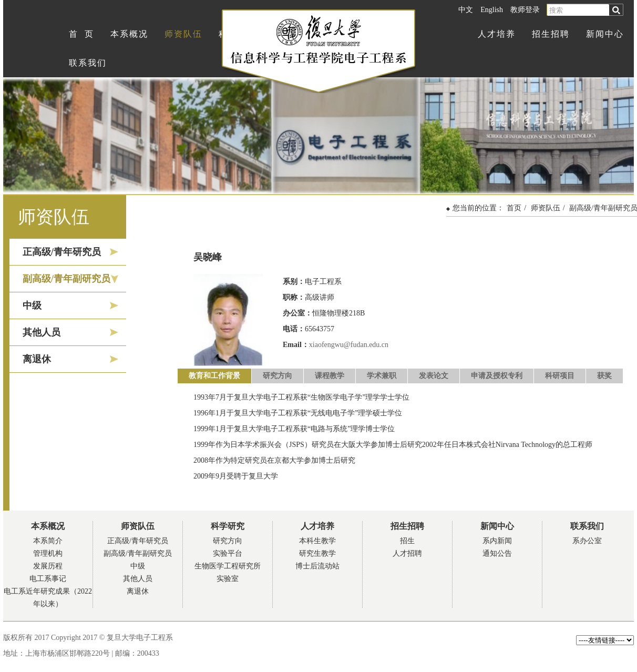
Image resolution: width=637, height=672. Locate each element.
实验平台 (228, 553)
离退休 (37, 359)
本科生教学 (317, 541)
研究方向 (278, 376)
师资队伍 (183, 34)
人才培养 (497, 34)
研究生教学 (317, 553)
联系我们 (88, 63)
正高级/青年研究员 (62, 252)
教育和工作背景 (214, 376)
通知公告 (497, 553)
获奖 (604, 376)
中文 (466, 10)
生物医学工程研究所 (228, 566)
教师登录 (525, 10)
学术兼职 (382, 376)
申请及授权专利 (497, 376)
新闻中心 (605, 34)
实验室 (228, 579)
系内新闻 (497, 541)
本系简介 (48, 541)
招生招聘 (551, 34)
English (492, 10)
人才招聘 (407, 553)
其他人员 (42, 332)
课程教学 (330, 376)
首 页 (81, 34)
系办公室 (587, 541)
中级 (32, 306)
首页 (514, 208)
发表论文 (434, 376)
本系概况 (129, 34)
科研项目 (560, 376)
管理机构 (48, 553)
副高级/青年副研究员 (66, 279)
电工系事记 (48, 579)
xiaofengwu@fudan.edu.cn (349, 345)
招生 (407, 541)
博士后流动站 (317, 566)
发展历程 (48, 566)
